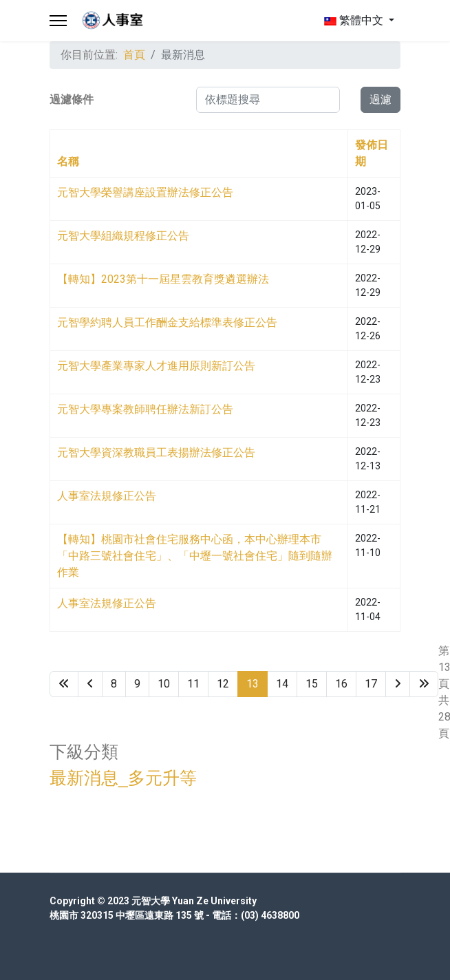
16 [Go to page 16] (341, 684)
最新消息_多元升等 (123, 778)
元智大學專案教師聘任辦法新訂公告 (145, 409)
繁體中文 (354, 20)
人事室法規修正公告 (107, 496)
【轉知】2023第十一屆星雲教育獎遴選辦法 (163, 279)
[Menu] (58, 21)
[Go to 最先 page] (64, 684)
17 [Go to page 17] (371, 684)
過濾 (381, 99)
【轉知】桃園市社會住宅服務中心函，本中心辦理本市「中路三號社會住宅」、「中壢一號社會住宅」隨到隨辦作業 (195, 556)
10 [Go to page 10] (164, 684)
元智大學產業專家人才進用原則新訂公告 (156, 366)
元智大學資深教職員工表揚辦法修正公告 (156, 452)
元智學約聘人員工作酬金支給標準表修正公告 (167, 322)
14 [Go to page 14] (282, 684)
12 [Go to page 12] (223, 684)
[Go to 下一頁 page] (398, 684)
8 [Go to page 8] (114, 684)
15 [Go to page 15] (312, 684)
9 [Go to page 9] (137, 684)
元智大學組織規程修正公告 (123, 236)
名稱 (68, 161)
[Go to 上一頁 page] (90, 684)
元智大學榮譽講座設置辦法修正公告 (145, 192)
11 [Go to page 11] (193, 684)
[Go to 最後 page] (424, 684)
